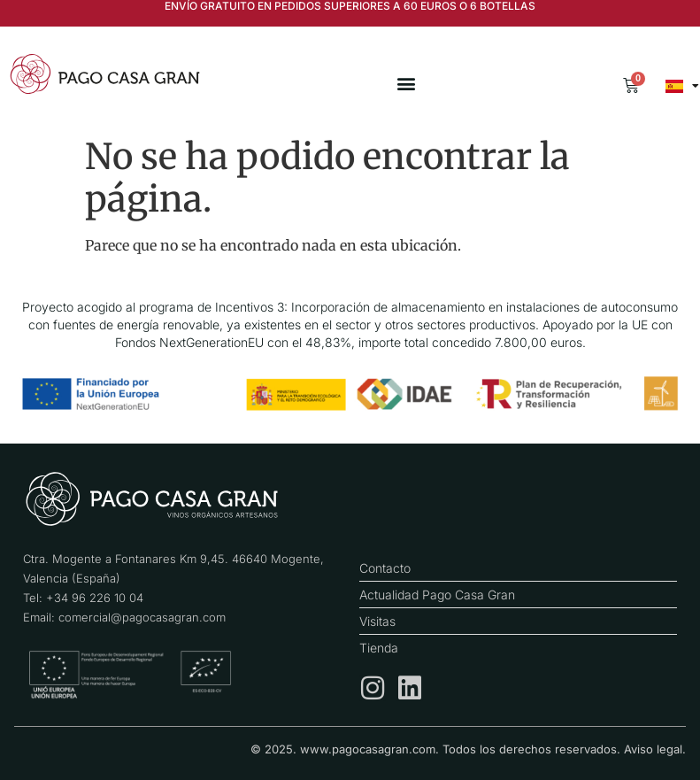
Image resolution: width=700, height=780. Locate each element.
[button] (406, 84)
